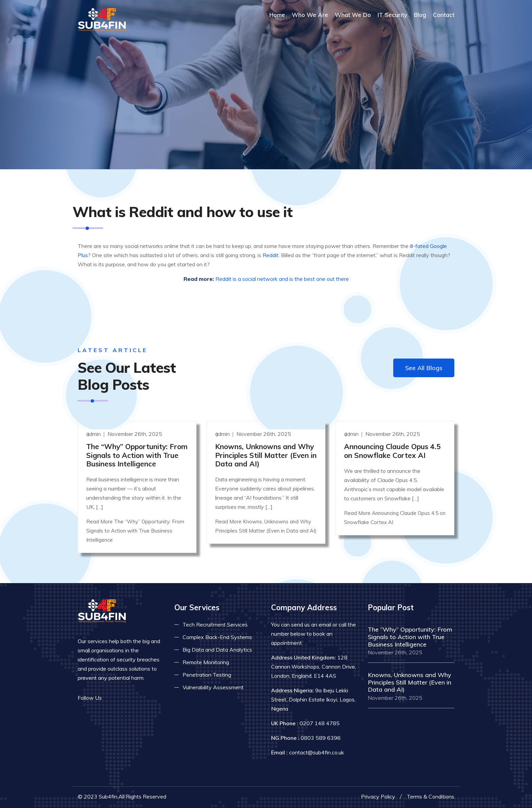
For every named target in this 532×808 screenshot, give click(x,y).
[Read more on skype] (142, 698)
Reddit (271, 255)
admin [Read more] (94, 434)
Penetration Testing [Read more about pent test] (207, 675)
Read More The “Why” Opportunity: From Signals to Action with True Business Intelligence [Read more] (135, 531)
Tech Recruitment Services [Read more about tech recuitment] (215, 624)
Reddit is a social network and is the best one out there (282, 279)
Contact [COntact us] (444, 15)
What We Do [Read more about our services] (353, 15)
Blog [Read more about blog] (420, 15)
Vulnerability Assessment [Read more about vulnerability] (213, 687)
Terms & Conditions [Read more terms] (431, 796)
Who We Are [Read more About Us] (310, 15)
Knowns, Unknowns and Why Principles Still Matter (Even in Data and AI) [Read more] (266, 455)
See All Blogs (424, 368)
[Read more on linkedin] (132, 698)
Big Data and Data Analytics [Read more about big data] (217, 650)
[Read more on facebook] (112, 698)
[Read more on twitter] (122, 698)
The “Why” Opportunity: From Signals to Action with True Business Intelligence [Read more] (137, 455)
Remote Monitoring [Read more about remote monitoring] (206, 662)
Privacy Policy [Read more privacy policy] (378, 796)
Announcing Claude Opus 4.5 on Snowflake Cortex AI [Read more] (392, 451)
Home (277, 15)
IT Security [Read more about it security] (392, 15)
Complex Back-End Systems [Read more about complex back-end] (217, 637)
